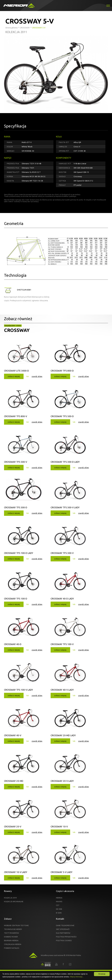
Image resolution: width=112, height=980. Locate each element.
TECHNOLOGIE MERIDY (13, 929)
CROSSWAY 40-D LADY (62, 599)
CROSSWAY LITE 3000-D (16, 371)
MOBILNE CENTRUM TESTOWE (16, 925)
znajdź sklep (37, 376)
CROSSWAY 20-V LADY (62, 781)
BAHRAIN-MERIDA (11, 940)
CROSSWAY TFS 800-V (16, 416)
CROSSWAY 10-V (59, 827)
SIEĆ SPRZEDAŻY (63, 929)
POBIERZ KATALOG (12, 948)
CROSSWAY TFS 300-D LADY (65, 462)
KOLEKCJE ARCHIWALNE (14, 901)
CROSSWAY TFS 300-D (16, 507)
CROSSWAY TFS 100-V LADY (19, 690)
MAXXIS (59, 901)
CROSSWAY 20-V (13, 827)
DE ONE (59, 909)
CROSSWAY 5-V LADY (62, 872)
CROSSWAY (17, 330)
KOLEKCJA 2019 (10, 898)
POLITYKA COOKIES (64, 940)
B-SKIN (59, 913)
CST (58, 905)
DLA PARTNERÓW (63, 933)
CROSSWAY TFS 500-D (62, 416)
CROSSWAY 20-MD (14, 781)
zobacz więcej (14, 376)
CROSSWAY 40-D (13, 644)
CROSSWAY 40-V (13, 735)
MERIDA (59, 898)
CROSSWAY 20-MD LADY (63, 735)
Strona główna (11, 28)
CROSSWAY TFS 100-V (62, 644)
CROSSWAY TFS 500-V (16, 462)
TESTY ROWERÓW (11, 933)
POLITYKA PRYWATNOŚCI (66, 937)
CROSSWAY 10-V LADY (16, 872)
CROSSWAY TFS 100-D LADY (19, 553)
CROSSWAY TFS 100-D (16, 599)
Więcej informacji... (77, 977)
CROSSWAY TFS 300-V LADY (65, 507)
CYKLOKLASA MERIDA (13, 944)
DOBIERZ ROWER (11, 937)
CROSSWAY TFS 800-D (62, 371)
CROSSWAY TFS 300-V (62, 553)
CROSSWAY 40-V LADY (62, 690)
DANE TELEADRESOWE (65, 925)
